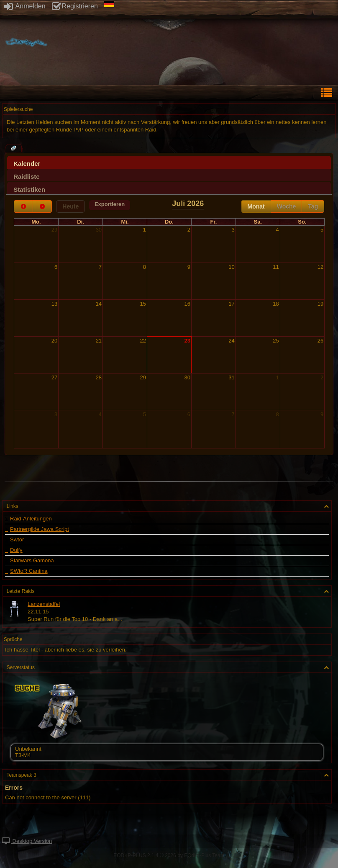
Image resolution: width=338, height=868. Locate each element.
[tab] (169, 162)
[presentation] (169, 164)
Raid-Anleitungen (31, 519)
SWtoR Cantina (29, 571)
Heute (70, 206)
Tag (313, 206)
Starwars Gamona (32, 561)
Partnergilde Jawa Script (40, 529)
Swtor (17, 540)
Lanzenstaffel (44, 604)
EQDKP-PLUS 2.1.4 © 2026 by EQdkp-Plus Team (169, 855)
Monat (256, 206)
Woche (287, 206)
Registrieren (75, 6)
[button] (110, 205)
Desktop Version (27, 841)
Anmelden (25, 6)
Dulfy (16, 550)
